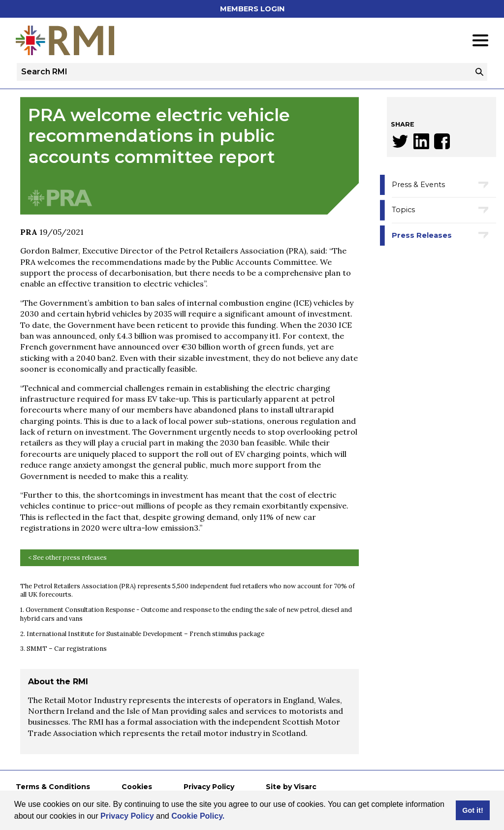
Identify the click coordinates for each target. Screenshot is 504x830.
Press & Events (418, 185)
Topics (403, 210)
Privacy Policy (127, 816)
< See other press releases (67, 558)
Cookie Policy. (198, 816)
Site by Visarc (291, 787)
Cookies (137, 787)
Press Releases (422, 235)
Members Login (252, 9)
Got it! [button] (472, 810)
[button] (228, 817)
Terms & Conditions (53, 787)
